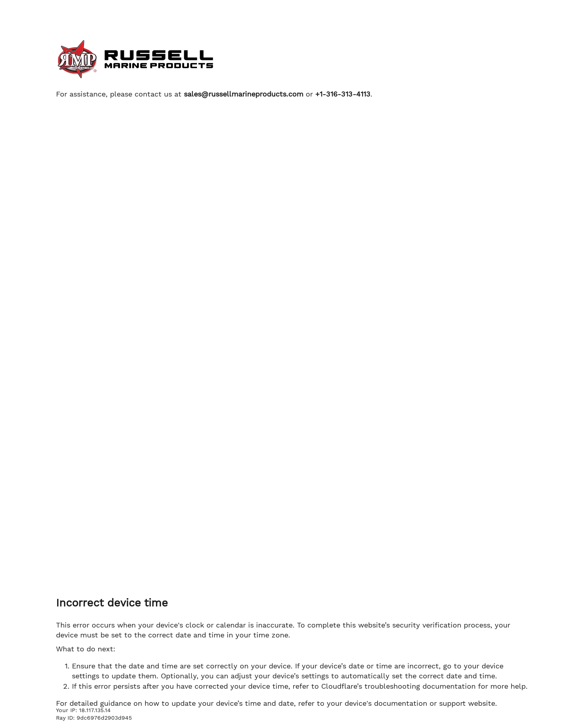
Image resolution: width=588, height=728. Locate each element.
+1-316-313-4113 (343, 94)
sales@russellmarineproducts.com (244, 94)
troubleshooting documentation (420, 686)
